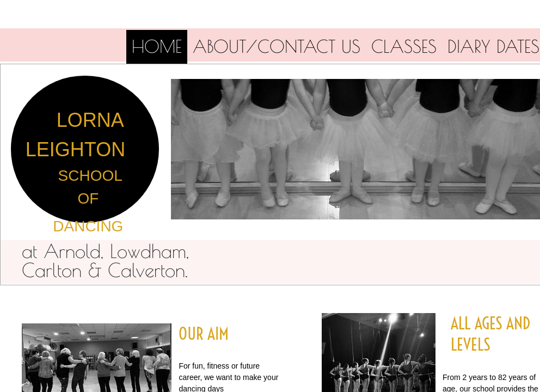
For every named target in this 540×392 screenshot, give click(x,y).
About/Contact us (277, 46)
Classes (404, 46)
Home (157, 46)
